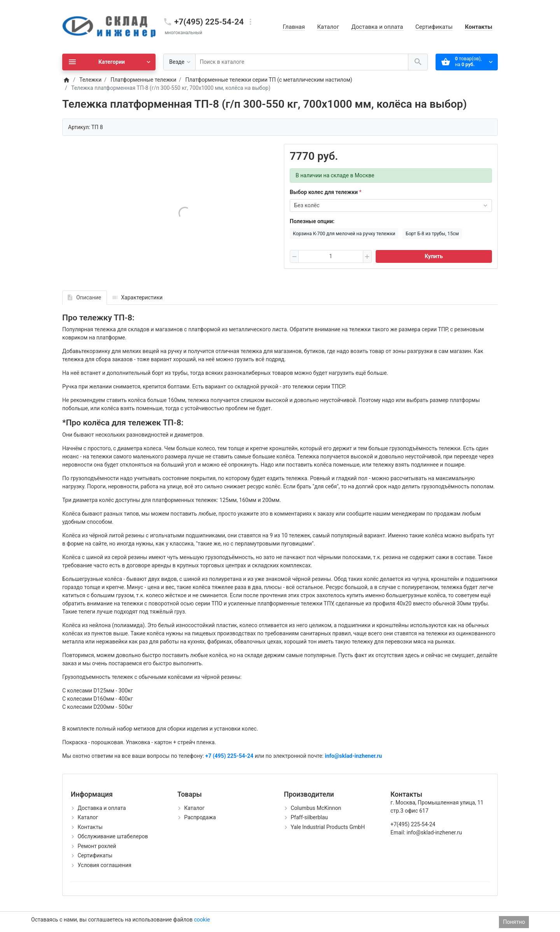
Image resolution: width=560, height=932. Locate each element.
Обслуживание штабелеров (113, 836)
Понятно (514, 922)
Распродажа (200, 817)
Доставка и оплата (377, 27)
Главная (294, 27)
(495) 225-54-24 (233, 756)
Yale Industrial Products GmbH (328, 827)
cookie (202, 920)
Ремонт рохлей (97, 846)
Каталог (328, 27)
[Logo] (109, 26)
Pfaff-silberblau (309, 817)
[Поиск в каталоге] (302, 62)
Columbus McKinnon (316, 808)
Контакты (479, 27)
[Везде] (179, 62)
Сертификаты (434, 27)
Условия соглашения (104, 865)
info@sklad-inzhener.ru (353, 756)
